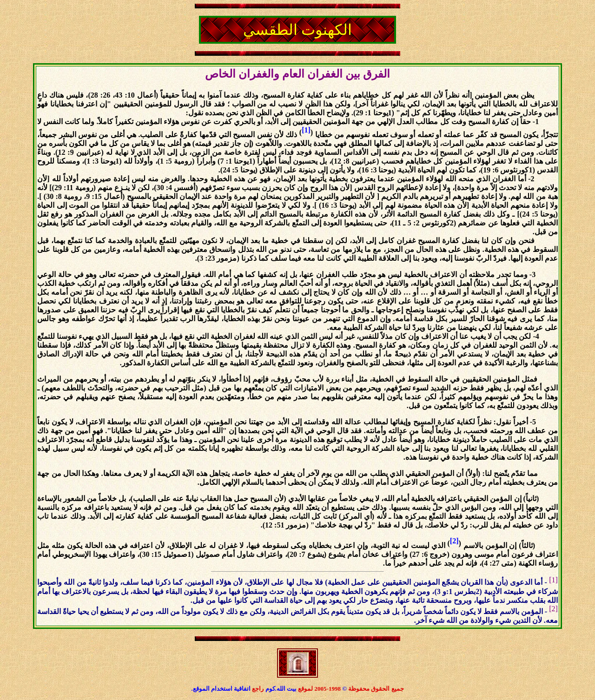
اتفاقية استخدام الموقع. (221, 689)
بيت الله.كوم (282, 689)
